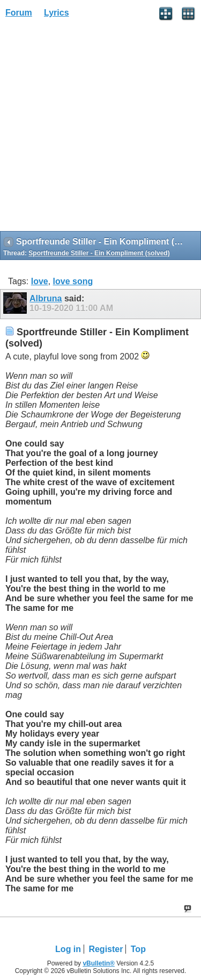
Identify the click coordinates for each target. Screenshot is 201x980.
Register (106, 949)
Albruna (46, 298)
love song (73, 281)
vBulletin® (99, 963)
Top (138, 949)
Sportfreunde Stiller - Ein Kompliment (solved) (99, 253)
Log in (68, 949)
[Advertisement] (100, 128)
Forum (19, 13)
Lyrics (57, 13)
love (40, 281)
